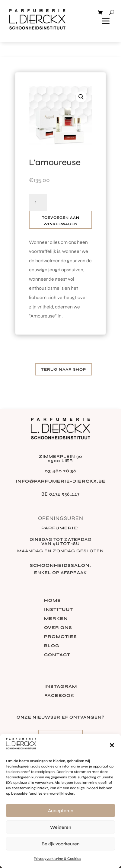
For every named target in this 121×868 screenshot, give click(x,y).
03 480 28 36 (61, 471)
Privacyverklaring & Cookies (57, 859)
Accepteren (61, 811)
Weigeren (61, 827)
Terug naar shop (64, 369)
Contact (57, 655)
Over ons (58, 628)
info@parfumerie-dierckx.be (61, 481)
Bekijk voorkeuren (61, 844)
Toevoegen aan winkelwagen (61, 221)
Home (53, 601)
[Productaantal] (38, 202)
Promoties (61, 637)
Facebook (59, 696)
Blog (52, 646)
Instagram (61, 687)
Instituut (59, 610)
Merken (56, 619)
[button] (112, 745)
